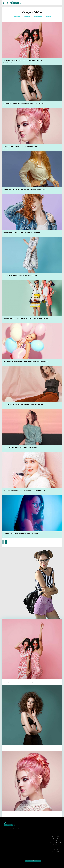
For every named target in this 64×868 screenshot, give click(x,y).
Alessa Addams (7, 63)
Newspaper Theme (38, 864)
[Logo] (15, 2)
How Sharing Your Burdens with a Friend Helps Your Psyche (25, 319)
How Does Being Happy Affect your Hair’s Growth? (22, 232)
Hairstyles (38, 16)
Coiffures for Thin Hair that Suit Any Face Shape (21, 146)
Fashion (27, 16)
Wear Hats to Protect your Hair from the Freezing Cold (24, 491)
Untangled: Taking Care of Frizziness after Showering (23, 103)
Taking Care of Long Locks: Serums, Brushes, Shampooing (24, 189)
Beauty (17, 16)
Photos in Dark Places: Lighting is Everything (20, 448)
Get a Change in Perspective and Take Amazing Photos (23, 405)
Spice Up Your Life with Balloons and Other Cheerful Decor (25, 362)
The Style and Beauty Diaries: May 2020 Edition (20, 276)
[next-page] (6, 542)
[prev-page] (3, 542)
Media (48, 16)
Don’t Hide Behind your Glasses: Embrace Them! (20, 534)
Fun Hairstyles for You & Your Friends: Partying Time (23, 60)
